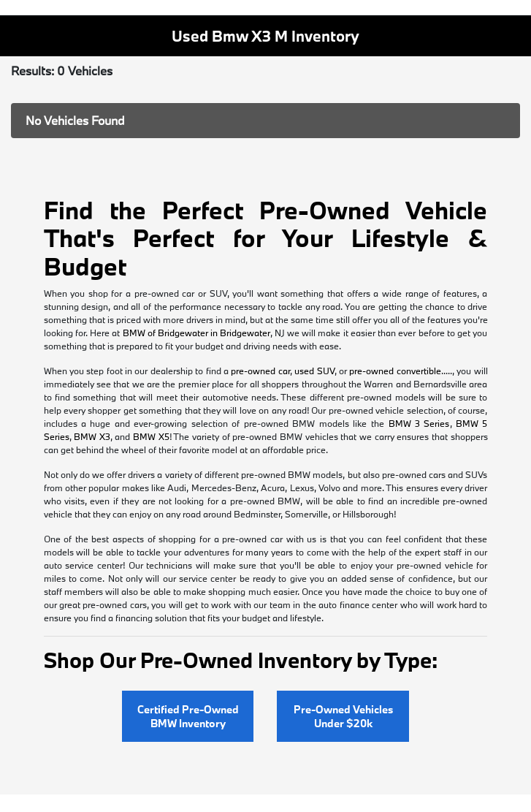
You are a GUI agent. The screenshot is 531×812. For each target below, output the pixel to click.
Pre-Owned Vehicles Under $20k (343, 716)
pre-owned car (260, 371)
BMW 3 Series (419, 423)
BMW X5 (151, 436)
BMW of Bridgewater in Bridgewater (196, 333)
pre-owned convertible (395, 371)
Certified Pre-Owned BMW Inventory (188, 716)
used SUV (314, 371)
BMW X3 (92, 436)
